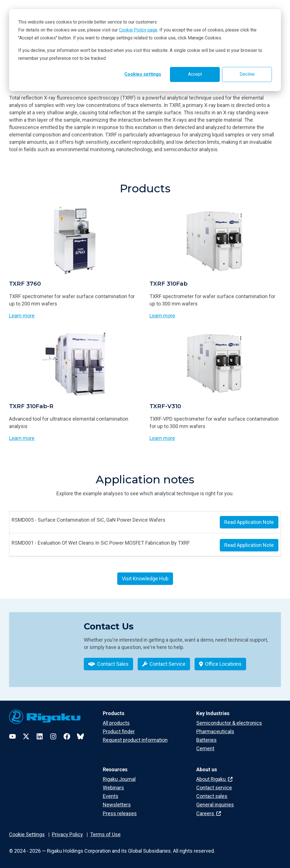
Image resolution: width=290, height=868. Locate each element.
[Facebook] (67, 736)
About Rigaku (214, 779)
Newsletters (117, 805)
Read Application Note (249, 522)
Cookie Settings (27, 834)
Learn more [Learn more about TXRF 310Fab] (162, 316)
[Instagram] (53, 736)
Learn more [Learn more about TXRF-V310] (162, 438)
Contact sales (212, 796)
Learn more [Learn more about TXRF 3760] (22, 316)
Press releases (120, 813)
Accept (195, 74)
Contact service (214, 788)
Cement (205, 748)
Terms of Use (105, 834)
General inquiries (215, 805)
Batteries (206, 740)
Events (111, 796)
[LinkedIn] (40, 736)
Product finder (119, 731)
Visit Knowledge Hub (145, 579)
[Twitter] (26, 736)
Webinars (113, 788)
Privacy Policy (67, 834)
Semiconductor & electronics (229, 723)
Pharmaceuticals (215, 731)
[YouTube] (12, 736)
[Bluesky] (80, 736)
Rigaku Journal (119, 779)
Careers (209, 813)
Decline (247, 74)
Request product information (135, 740)
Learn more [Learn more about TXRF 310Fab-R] (22, 438)
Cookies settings (143, 74)
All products (116, 723)
